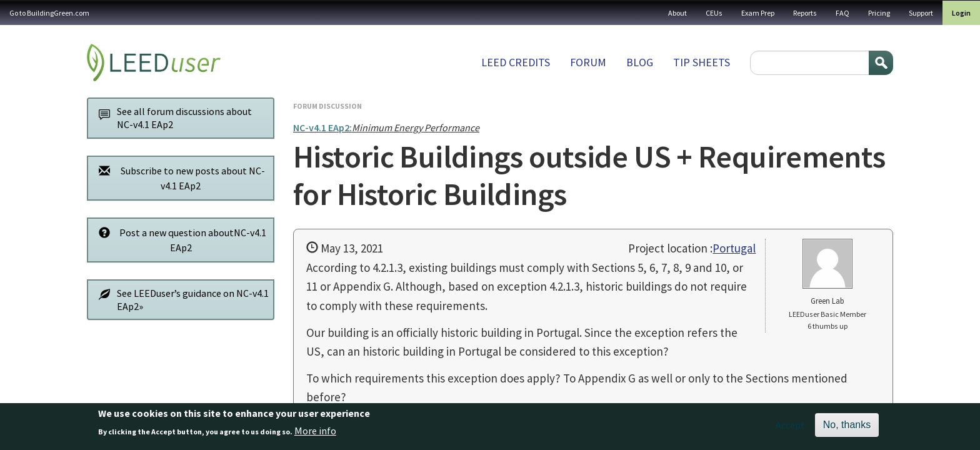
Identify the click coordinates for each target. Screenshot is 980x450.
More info (315, 434)
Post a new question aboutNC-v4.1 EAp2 (179, 240)
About (677, 13)
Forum (588, 62)
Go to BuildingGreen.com (49, 13)
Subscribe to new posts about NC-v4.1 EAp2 (178, 178)
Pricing (879, 13)
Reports (805, 13)
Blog (640, 62)
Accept (790, 428)
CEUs (714, 13)
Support (921, 13)
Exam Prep (758, 13)
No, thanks (847, 428)
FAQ (842, 13)
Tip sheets (702, 62)
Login (961, 13)
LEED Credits (516, 62)
